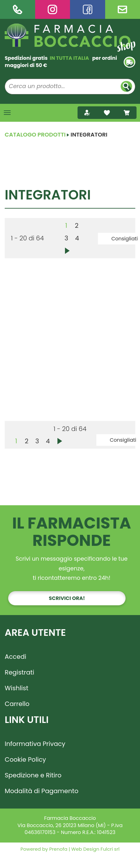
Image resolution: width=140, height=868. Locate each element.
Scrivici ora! (67, 598)
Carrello (17, 704)
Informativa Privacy (35, 744)
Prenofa (58, 849)
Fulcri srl (110, 849)
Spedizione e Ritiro (33, 775)
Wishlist (16, 688)
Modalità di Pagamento (42, 791)
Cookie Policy (25, 759)
